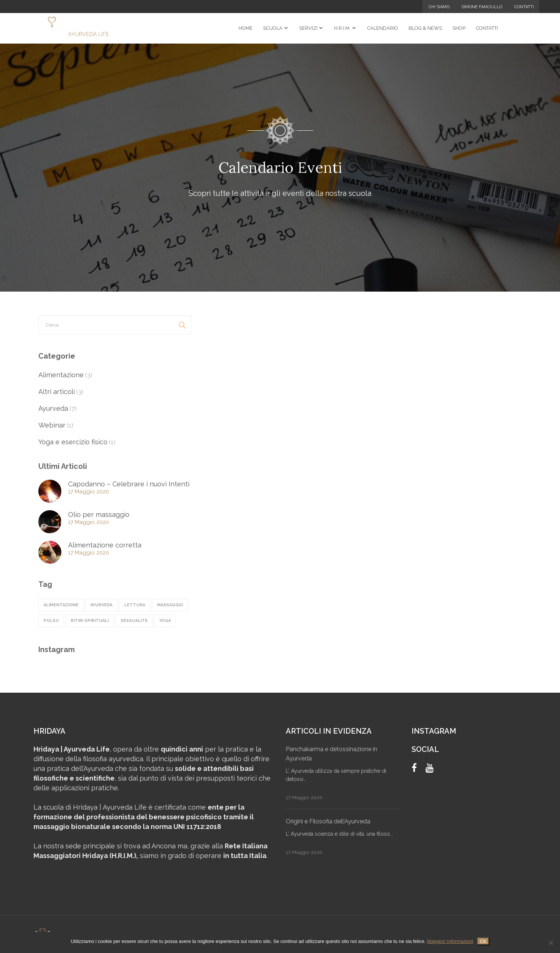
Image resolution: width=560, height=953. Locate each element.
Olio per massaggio (99, 514)
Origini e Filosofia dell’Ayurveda (328, 821)
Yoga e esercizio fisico (73, 442)
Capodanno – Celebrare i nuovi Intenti (129, 484)
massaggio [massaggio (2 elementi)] (170, 605)
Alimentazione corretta (105, 545)
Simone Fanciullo (482, 7)
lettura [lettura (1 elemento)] (135, 605)
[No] (551, 943)
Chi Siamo (439, 7)
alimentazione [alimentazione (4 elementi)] (61, 605)
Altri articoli (57, 392)
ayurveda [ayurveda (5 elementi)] (101, 605)
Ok (483, 941)
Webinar (52, 425)
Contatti (524, 7)
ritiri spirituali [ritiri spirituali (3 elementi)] (90, 621)
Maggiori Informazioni (450, 941)
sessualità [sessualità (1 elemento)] (134, 621)
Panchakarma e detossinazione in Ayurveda (332, 754)
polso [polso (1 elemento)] (51, 621)
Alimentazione (61, 375)
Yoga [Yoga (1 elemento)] (165, 621)
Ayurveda (53, 408)
